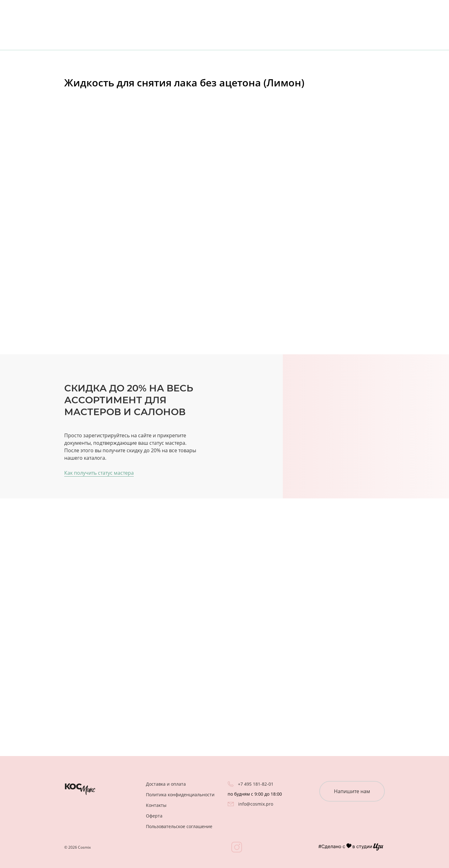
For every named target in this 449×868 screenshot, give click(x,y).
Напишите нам (352, 791)
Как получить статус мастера (99, 473)
